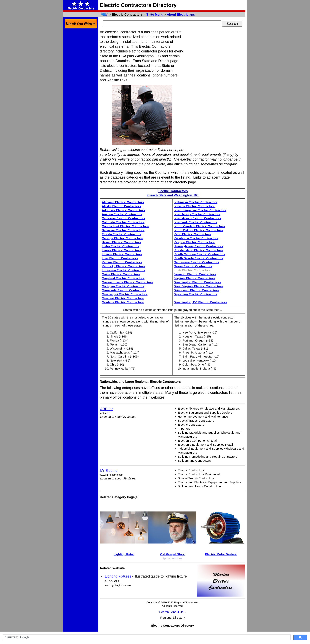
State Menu (155, 15)
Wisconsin (197, 290)
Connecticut (125, 226)
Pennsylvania (199, 246)
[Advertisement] (215, 90)
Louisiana (124, 270)
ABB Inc (107, 409)
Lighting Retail (124, 554)
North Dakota (199, 230)
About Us (177, 612)
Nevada (194, 206)
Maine (121, 274)
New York (196, 222)
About (181, 15)
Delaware (123, 230)
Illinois (121, 250)
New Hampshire (200, 210)
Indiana (122, 254)
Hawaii (121, 242)
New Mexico (198, 218)
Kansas (122, 262)
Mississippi (125, 294)
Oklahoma (196, 238)
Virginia (195, 278)
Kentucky (123, 266)
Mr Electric (109, 471)
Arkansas (123, 210)
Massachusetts (127, 282)
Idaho (121, 246)
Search (164, 612)
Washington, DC (201, 302)
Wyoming (196, 294)
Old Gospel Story (172, 554)
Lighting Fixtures (118, 576)
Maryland (123, 278)
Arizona (122, 214)
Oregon (194, 242)
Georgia (122, 238)
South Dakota (199, 258)
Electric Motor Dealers (221, 554)
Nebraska (196, 202)
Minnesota (124, 290)
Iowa (120, 258)
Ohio (193, 234)
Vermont (195, 274)
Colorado (123, 222)
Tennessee (197, 262)
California (123, 218)
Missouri (123, 298)
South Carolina (200, 254)
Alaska (121, 206)
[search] (146, 637)
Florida (122, 234)
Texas (193, 266)
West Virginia (199, 286)
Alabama (123, 202)
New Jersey (197, 214)
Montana (123, 302)
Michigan (123, 286)
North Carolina (200, 226)
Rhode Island (199, 250)
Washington (198, 282)
